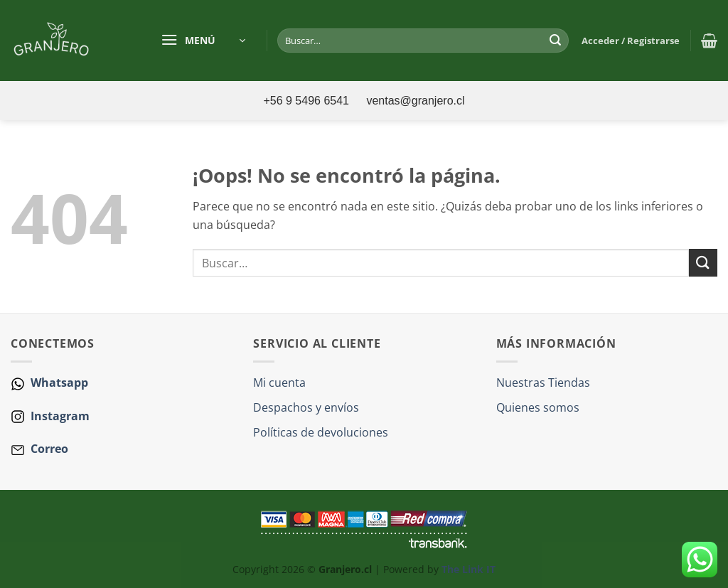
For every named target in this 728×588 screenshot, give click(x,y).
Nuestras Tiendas (543, 383)
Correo (49, 449)
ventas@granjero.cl (415, 101)
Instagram (59, 416)
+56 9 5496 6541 (307, 101)
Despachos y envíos (306, 407)
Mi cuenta (279, 383)
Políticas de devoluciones (321, 432)
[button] (203, 41)
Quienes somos (538, 407)
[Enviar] (556, 41)
